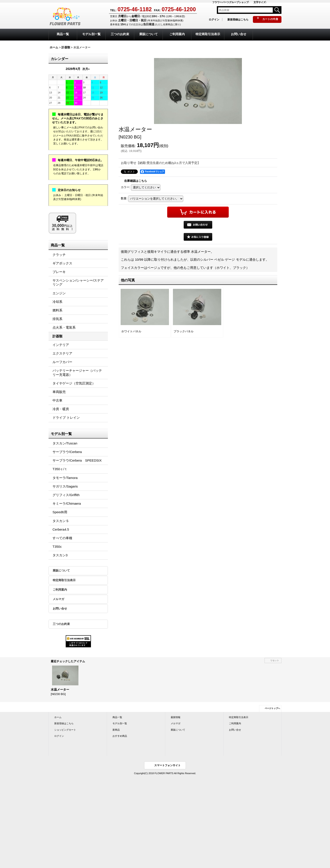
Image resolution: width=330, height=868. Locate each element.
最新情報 (176, 717)
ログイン (214, 20)
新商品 (116, 730)
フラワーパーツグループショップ (231, 2)
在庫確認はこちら (136, 181)
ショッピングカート (65, 730)
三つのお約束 (61, 624)
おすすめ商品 (120, 736)
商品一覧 (117, 717)
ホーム (58, 717)
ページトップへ (272, 708)
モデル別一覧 (120, 723)
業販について (61, 570)
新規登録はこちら (238, 20)
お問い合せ (60, 609)
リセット (275, 660)
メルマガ (58, 599)
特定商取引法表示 (64, 580)
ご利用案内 (60, 590)
